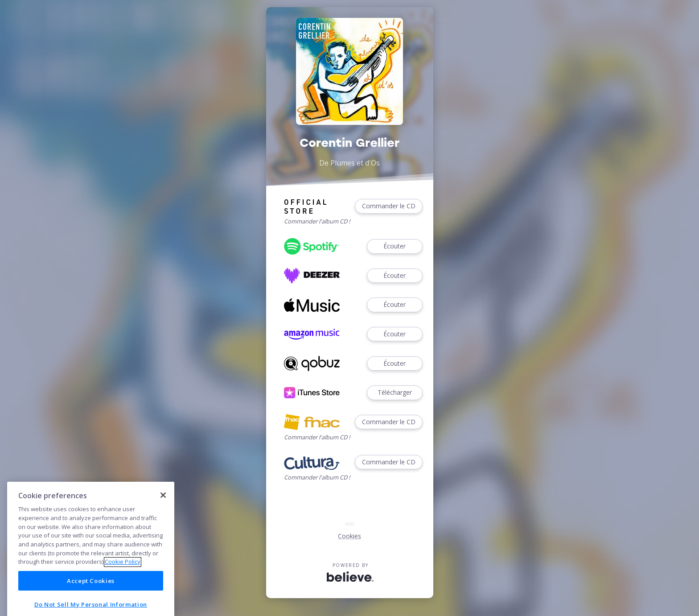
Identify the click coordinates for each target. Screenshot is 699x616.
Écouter (395, 246)
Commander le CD (389, 206)
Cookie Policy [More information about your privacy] (123, 599)
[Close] (163, 533)
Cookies (349, 536)
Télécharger (395, 393)
